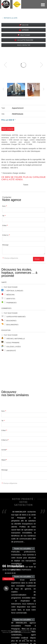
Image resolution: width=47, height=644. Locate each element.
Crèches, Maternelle (16, 339)
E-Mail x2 (6, 235)
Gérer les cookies (8, 632)
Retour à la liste (11, 18)
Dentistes (11, 299)
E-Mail (5, 225)
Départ (4, 460)
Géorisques (35, 151)
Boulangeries (12, 325)
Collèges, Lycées (14, 347)
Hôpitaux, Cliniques (15, 291)
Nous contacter (24, 45)
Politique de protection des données (24, 631)
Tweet (26, 185)
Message (5, 245)
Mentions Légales (7, 631)
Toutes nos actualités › (23, 549)
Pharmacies (11, 303)
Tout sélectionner (11, 287)
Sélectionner (25, 35)
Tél (4, 216)
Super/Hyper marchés (16, 317)
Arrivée (4, 450)
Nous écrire (8, 579)
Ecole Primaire (13, 343)
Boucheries (11, 321)
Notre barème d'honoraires (23, 632)
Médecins (10, 295)
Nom (5, 206)
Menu (43, 5)
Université (11, 351)
